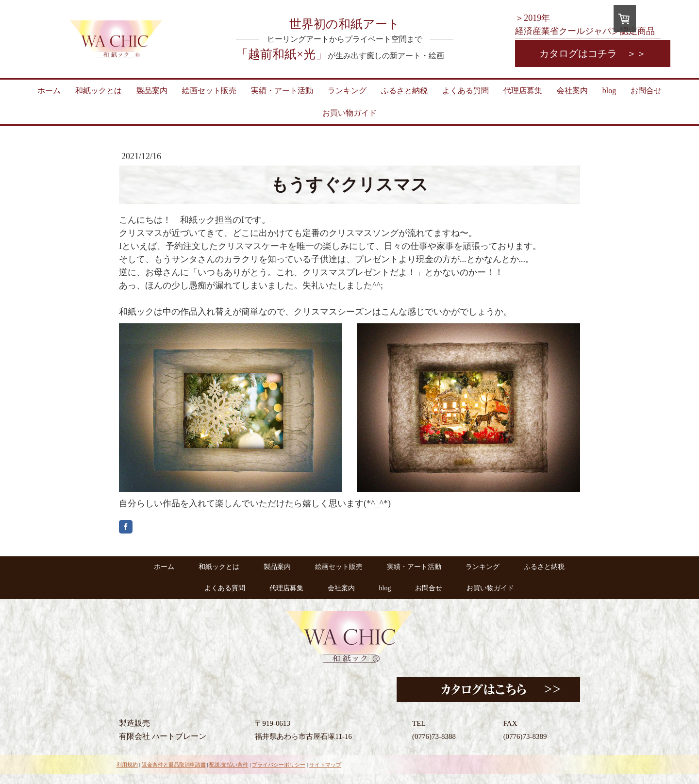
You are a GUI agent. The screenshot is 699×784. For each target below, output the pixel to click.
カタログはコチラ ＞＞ (593, 53)
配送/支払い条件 (229, 765)
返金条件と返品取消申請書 (174, 765)
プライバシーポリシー (279, 765)
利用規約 (127, 765)
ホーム (49, 91)
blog (609, 91)
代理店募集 (523, 91)
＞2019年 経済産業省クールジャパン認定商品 (585, 25)
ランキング (347, 91)
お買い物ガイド (349, 113)
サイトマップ (325, 765)
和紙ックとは (99, 91)
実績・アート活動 (282, 91)
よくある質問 (466, 91)
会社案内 (572, 91)
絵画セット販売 (209, 91)
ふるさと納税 (404, 91)
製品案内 (152, 91)
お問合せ (646, 91)
